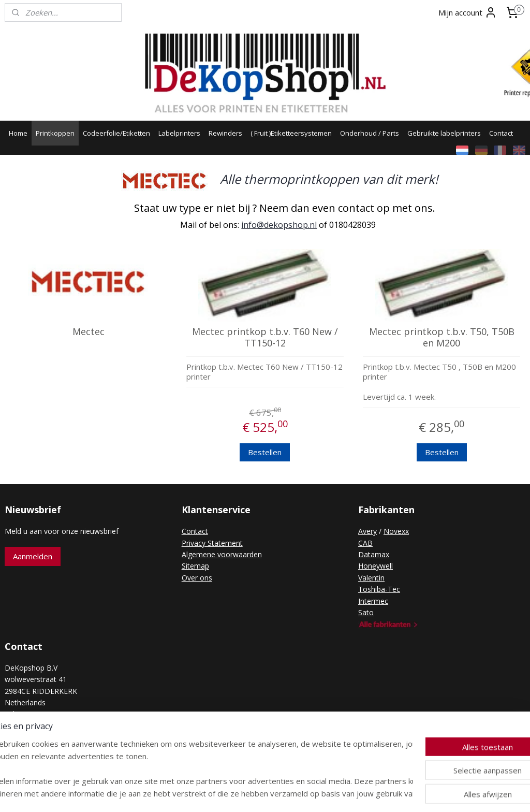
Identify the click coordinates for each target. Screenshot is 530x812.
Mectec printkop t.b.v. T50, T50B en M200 (442, 337)
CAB (365, 543)
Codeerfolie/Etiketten (116, 133)
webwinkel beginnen (287, 793)
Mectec (89, 332)
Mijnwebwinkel (378, 793)
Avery (367, 531)
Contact (501, 133)
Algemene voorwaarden (222, 554)
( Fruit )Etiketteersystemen (291, 133)
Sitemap (195, 566)
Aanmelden (33, 556)
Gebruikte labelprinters (444, 133)
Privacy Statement (212, 543)
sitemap (226, 793)
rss (248, 793)
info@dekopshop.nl (279, 225)
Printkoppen (55, 133)
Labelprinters (179, 133)
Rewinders (225, 133)
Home (18, 133)
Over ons (197, 578)
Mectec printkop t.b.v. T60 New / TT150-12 (265, 337)
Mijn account (468, 12)
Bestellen (265, 453)
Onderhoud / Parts (370, 133)
